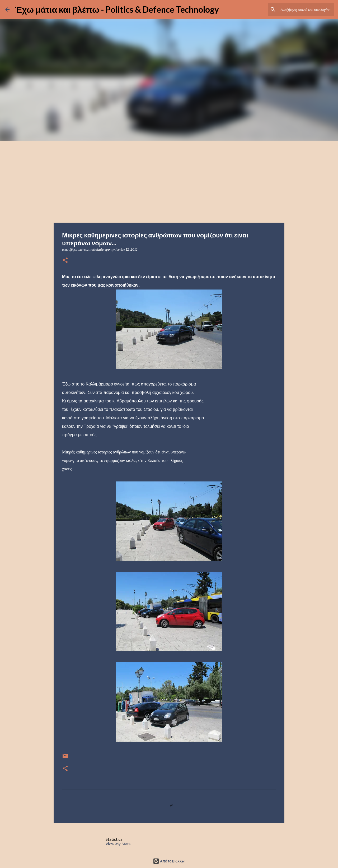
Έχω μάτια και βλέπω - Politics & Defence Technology (117, 9)
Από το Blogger (169, 861)
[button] (65, 261)
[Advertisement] (169, 181)
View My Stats (118, 844)
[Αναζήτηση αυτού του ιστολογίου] (306, 10)
